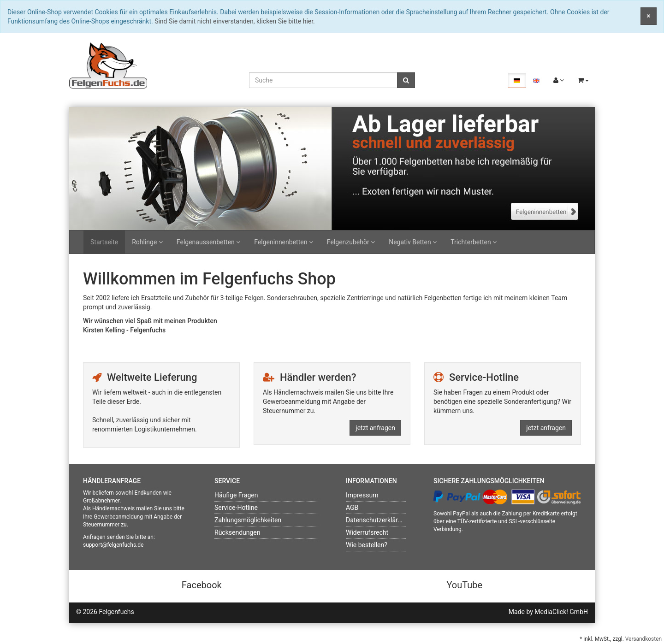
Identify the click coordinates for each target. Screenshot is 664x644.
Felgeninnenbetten (284, 242)
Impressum (362, 495)
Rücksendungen (237, 532)
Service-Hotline (236, 508)
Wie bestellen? (367, 545)
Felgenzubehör (351, 242)
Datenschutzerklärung (377, 520)
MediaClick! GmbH (561, 612)
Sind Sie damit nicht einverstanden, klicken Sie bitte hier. (235, 21)
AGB (352, 508)
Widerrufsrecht (367, 532)
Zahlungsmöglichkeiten (248, 520)
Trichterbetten (474, 242)
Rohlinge (147, 242)
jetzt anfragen (375, 428)
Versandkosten (643, 639)
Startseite (104, 242)
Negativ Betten (413, 242)
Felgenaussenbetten (208, 242)
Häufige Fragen (236, 495)
